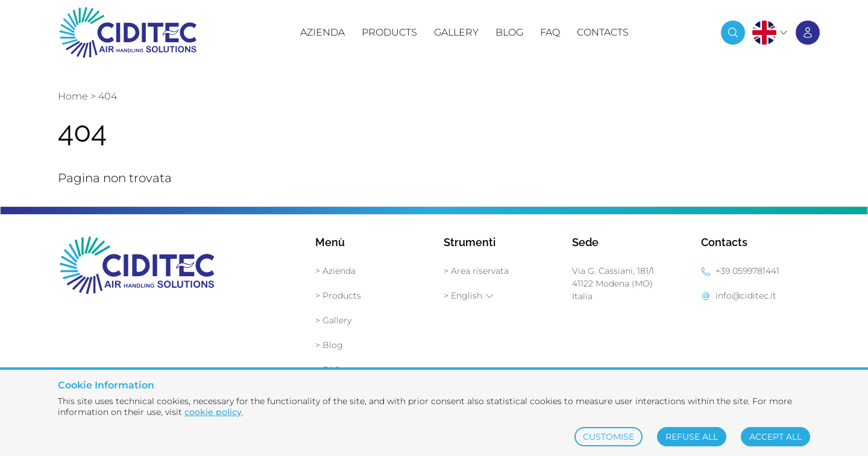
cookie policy (213, 412)
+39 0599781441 (747, 271)
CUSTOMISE (609, 437)
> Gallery (333, 320)
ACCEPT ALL (775, 437)
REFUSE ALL (692, 437)
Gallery (456, 32)
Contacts (603, 32)
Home (73, 96)
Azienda (322, 32)
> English (469, 296)
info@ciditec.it (746, 296)
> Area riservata (476, 271)
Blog (509, 32)
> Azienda (335, 271)
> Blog (329, 345)
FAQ (550, 32)
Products (389, 32)
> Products (338, 296)
